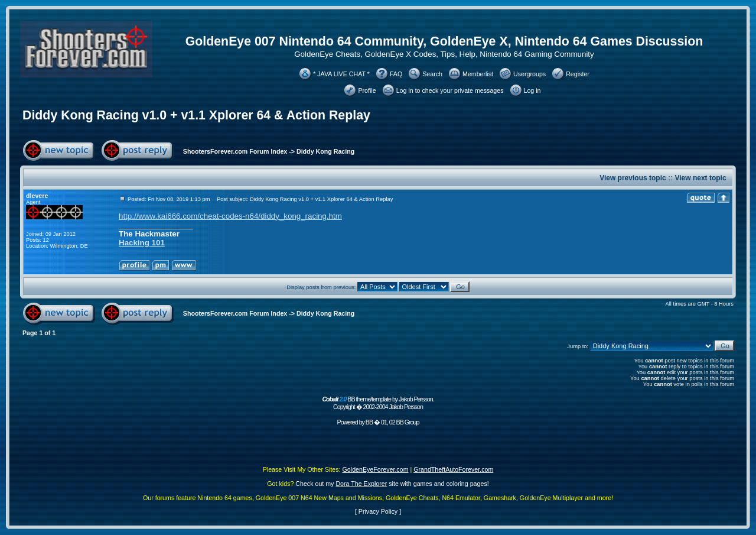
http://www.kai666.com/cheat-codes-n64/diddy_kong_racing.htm (230, 216)
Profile (367, 90)
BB (369, 422)
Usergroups (529, 74)
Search (432, 74)
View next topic (700, 178)
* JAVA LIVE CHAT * (341, 74)
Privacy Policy (378, 511)
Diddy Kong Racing (325, 151)
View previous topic (633, 178)
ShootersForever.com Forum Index (235, 151)
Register (578, 74)
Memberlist (478, 74)
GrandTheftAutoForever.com (453, 469)
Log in (532, 90)
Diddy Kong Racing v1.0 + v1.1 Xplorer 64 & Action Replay (196, 115)
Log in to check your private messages (450, 90)
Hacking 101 (142, 243)
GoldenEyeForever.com (376, 469)
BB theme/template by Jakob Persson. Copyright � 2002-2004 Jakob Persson (378, 403)
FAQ (396, 74)
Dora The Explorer (361, 484)
